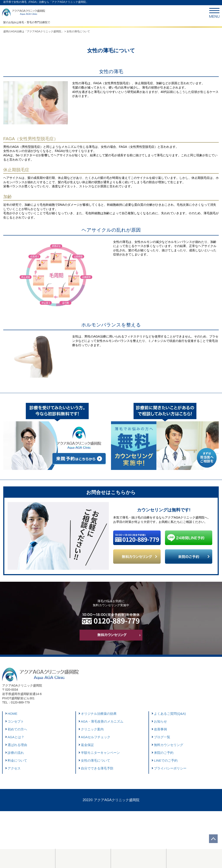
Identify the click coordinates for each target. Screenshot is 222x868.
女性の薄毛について (95, 760)
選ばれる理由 (17, 745)
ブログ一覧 (162, 737)
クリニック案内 (92, 729)
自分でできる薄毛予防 (97, 768)
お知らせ (160, 721)
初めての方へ (17, 729)
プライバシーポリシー (170, 768)
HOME (12, 714)
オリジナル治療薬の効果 (99, 714)
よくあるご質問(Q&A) (170, 714)
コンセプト (16, 721)
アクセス (14, 768)
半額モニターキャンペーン (100, 753)
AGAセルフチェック (96, 737)
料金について (17, 760)
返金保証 (87, 745)
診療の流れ (16, 753)
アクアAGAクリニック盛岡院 (117, 800)
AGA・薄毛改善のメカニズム (102, 721)
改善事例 (160, 729)
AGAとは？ (16, 737)
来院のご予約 (164, 753)
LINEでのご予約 (166, 760)
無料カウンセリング (169, 745)
